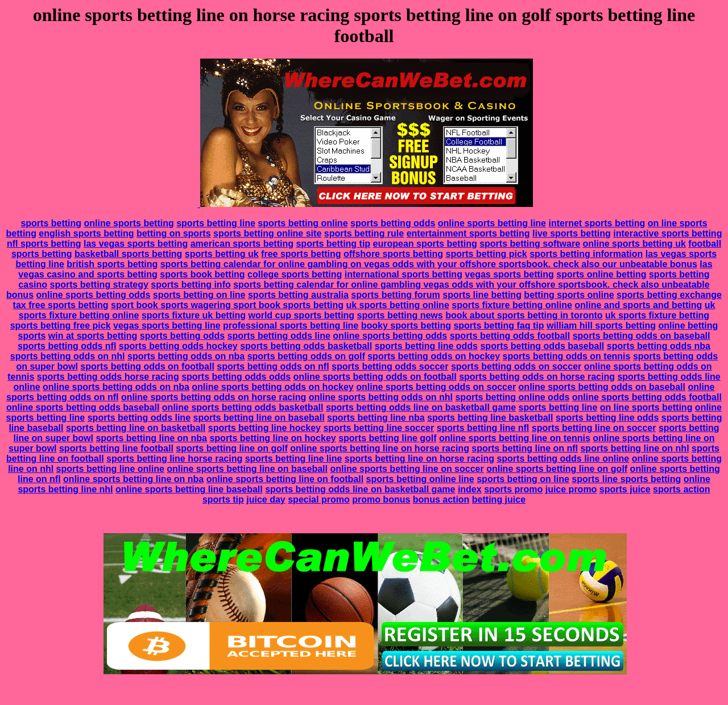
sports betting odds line (279, 336)
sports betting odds (393, 223)
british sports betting (112, 264)
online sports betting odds (94, 295)
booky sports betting (406, 325)
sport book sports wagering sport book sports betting (227, 305)
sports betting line (216, 223)
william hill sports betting (601, 325)
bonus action (441, 499)
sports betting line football (116, 448)
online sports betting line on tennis (515, 438)
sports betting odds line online (563, 459)
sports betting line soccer (379, 428)
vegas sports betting (509, 274)
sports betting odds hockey (178, 346)
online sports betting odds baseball (83, 407)
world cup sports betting (301, 315)
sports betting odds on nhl (68, 356)
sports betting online (303, 223)
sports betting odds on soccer (516, 366)
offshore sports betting (393, 254)
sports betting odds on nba (186, 356)
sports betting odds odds (236, 377)
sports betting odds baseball (542, 346)
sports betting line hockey (264, 428)
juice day (266, 499)
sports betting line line (294, 459)
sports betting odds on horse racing (537, 377)
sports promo (513, 489)
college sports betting (295, 274)
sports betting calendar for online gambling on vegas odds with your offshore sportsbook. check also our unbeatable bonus (429, 264)
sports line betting (482, 295)
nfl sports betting (44, 244)
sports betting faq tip (499, 325)
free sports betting (301, 254)
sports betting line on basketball (136, 428)
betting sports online (569, 295)
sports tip (223, 499)
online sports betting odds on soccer (436, 387)
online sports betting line (492, 223)
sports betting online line (420, 479)
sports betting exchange (669, 295)
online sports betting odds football (647, 397)
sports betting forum (395, 295)
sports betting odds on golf (306, 356)
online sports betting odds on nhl (381, 397)
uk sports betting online (397, 305)
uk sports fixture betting (657, 315)
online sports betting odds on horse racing (214, 397)
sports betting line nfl (483, 428)
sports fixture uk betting (194, 315)
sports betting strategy (99, 285)
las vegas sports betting (136, 244)
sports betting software (530, 244)
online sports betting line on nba (133, 479)
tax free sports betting (61, 305)
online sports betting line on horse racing (380, 448)
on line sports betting (646, 407)
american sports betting (242, 244)
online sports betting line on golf (557, 469)
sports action (681, 489)
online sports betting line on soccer (407, 469)
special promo (318, 499)
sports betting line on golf (231, 448)
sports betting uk (222, 254)
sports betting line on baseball (259, 418)
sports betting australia (298, 295)
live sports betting (572, 233)
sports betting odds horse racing (108, 377)
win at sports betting (93, 336)
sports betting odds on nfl (273, 366)
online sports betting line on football (285, 479)
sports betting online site (267, 233)
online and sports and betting (638, 305)
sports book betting (202, 274)
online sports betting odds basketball (243, 407)
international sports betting (404, 274)
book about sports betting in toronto (524, 315)
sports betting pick (487, 254)
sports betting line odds (426, 346)
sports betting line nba (376, 418)
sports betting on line (199, 295)
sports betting (51, 223)
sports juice (625, 489)
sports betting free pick (61, 325)
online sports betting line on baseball (247, 469)
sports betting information (586, 254)
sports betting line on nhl (634, 448)
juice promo (571, 489)
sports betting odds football (510, 336)
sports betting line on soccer (594, 428)
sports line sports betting (626, 479)
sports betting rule (364, 233)
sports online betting (601, 274)
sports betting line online (110, 469)
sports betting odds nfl (67, 346)
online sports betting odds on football (375, 377)
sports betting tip (333, 244)
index (470, 489)
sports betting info (191, 285)
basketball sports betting (128, 254)
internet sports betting (597, 223)
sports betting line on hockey (272, 438)
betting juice (499, 499)
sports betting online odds (512, 397)
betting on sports (174, 233)
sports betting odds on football (147, 366)
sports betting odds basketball (306, 346)
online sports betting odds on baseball (602, 387)
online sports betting (129, 223)
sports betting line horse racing (174, 459)
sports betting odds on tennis (567, 356)
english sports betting (86, 233)
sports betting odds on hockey (434, 356)
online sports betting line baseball (189, 489)
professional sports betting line (291, 325)
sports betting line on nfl (525, 448)
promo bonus (381, 499)
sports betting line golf (387, 438)
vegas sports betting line (167, 325)
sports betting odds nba (659, 346)
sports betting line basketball (490, 418)
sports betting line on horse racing (419, 459)
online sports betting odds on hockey (272, 387)
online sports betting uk (634, 244)
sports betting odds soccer (390, 366)
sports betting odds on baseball (642, 336)
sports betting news (400, 315)
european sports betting (425, 244)
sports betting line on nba (151, 438)
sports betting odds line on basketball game (421, 407)
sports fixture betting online (512, 305)
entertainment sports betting (468, 233)
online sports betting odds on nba (116, 387)
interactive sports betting (667, 233)
